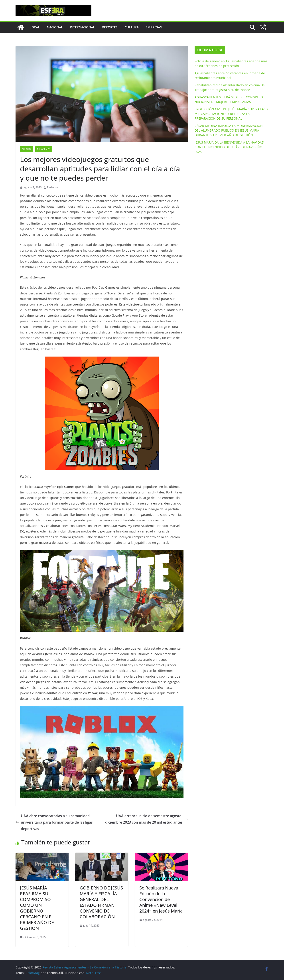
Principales (44, 149)
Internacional (82, 27)
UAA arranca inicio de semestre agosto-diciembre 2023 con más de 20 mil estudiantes (147, 819)
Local (35, 27)
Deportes (110, 27)
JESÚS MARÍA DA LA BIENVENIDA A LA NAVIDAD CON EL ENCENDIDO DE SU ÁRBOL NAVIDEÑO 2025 (229, 147)
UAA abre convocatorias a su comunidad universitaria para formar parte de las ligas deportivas (54, 822)
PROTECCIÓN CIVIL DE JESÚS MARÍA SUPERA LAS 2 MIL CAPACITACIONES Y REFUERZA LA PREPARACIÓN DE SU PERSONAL (231, 114)
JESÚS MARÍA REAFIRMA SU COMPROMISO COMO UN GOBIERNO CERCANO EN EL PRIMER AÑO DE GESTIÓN (37, 908)
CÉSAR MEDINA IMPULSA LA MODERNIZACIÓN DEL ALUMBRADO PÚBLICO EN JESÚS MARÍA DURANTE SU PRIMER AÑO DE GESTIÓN (229, 130)
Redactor (53, 187)
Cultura (132, 27)
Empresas (154, 27)
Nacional (55, 27)
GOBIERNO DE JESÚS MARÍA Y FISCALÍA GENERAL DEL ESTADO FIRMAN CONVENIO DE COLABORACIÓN (101, 902)
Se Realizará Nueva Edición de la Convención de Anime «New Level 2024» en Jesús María (161, 899)
